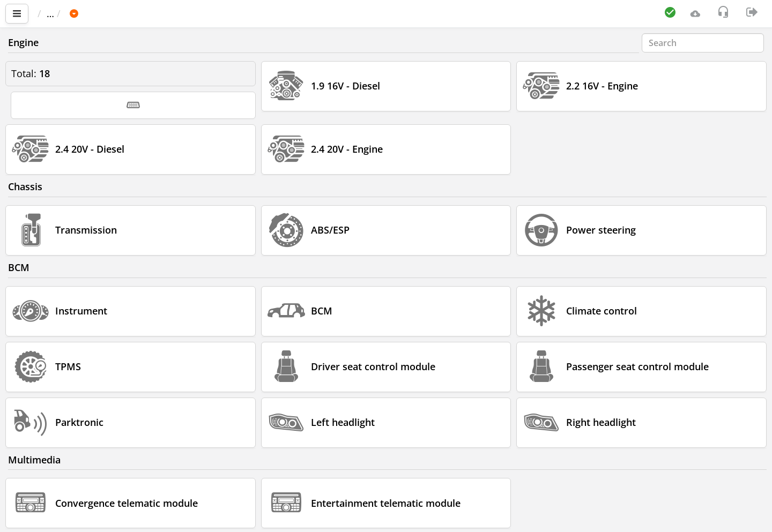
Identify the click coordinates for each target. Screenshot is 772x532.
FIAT (126, 13)
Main (54, 13)
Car (95, 13)
